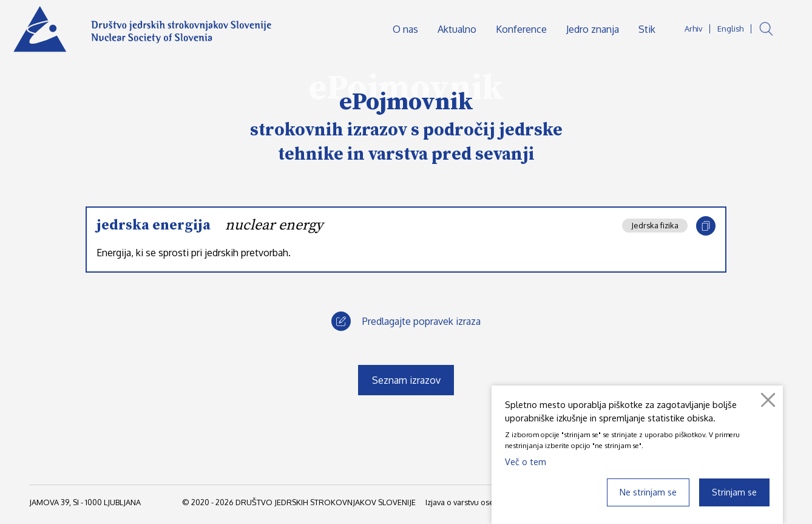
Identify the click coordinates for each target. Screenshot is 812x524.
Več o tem (526, 461)
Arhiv (693, 29)
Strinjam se (734, 492)
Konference (521, 29)
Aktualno (457, 29)
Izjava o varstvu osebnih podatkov (486, 502)
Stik (647, 29)
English (730, 29)
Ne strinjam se (648, 492)
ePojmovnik (406, 102)
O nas (405, 29)
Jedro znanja (593, 29)
